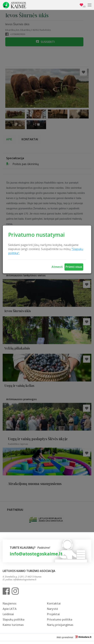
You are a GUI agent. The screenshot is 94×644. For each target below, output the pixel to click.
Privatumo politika (60, 619)
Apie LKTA (10, 609)
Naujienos (10, 603)
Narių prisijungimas (60, 625)
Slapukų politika (14, 619)
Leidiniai (8, 614)
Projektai (53, 614)
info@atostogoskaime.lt (36, 554)
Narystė (52, 609)
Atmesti (57, 267)
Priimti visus (74, 267)
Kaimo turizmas (13, 625)
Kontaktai (54, 603)
